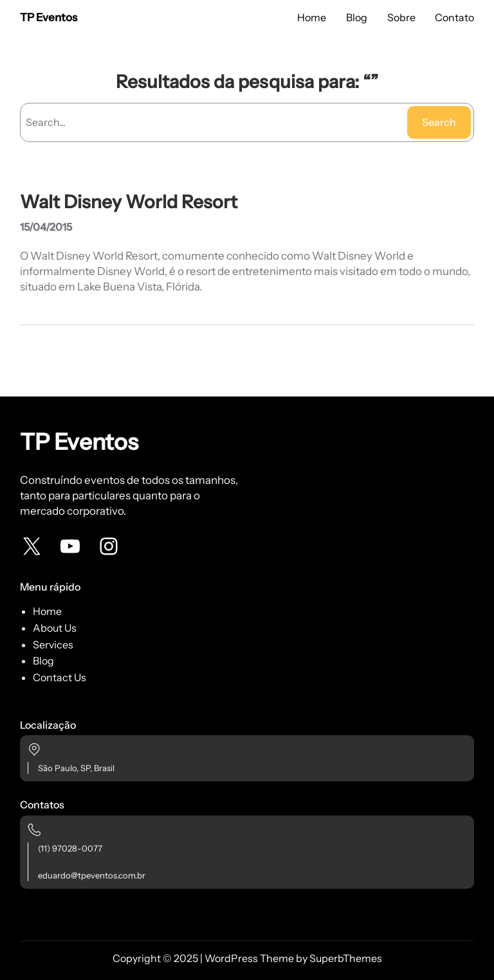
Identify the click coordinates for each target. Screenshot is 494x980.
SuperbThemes (346, 958)
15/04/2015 (46, 227)
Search (439, 122)
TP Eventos (49, 17)
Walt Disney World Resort (129, 202)
